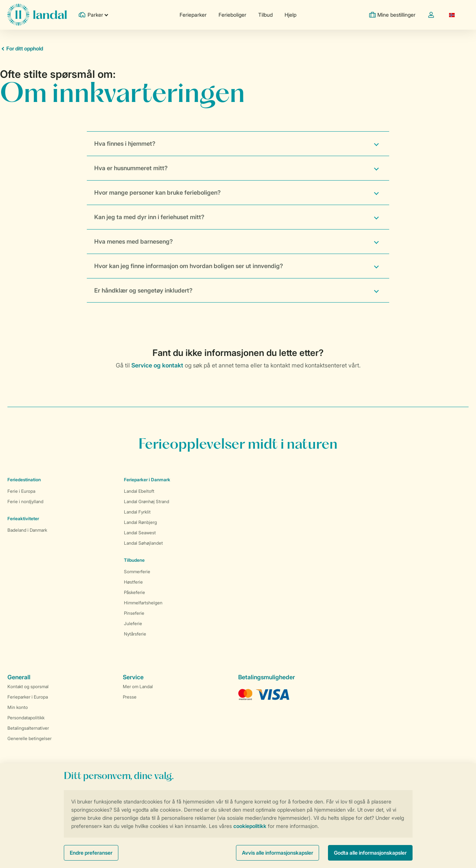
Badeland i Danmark (27, 530)
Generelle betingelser (29, 738)
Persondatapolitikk (26, 718)
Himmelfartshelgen (143, 603)
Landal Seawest (140, 533)
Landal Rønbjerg (140, 522)
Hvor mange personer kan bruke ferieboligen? (157, 192)
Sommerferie (137, 572)
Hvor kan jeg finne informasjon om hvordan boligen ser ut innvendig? (189, 266)
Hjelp (290, 15)
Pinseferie (134, 613)
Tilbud (265, 15)
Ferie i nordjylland (25, 501)
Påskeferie (134, 592)
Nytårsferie (135, 634)
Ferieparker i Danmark (147, 480)
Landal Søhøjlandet (143, 543)
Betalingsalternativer (28, 728)
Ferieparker (193, 15)
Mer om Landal (138, 687)
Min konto (18, 707)
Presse (130, 697)
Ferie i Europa (21, 491)
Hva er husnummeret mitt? (131, 168)
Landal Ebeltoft (139, 491)
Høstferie (133, 582)
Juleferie (133, 623)
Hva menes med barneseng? (134, 241)
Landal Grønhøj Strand (147, 501)
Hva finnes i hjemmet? (125, 143)
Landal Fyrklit (137, 512)
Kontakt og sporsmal (28, 687)
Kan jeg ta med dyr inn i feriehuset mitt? (149, 217)
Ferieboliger (232, 15)
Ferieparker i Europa (28, 697)
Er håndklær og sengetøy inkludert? (143, 290)
